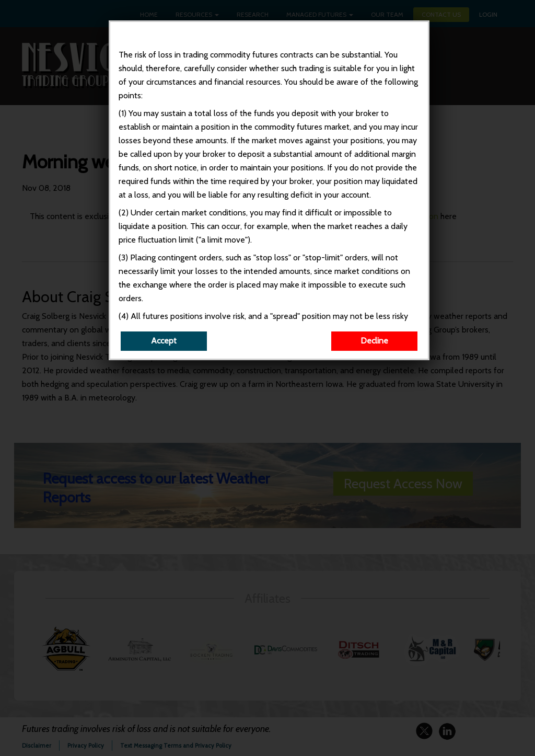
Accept (165, 351)
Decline (376, 351)
